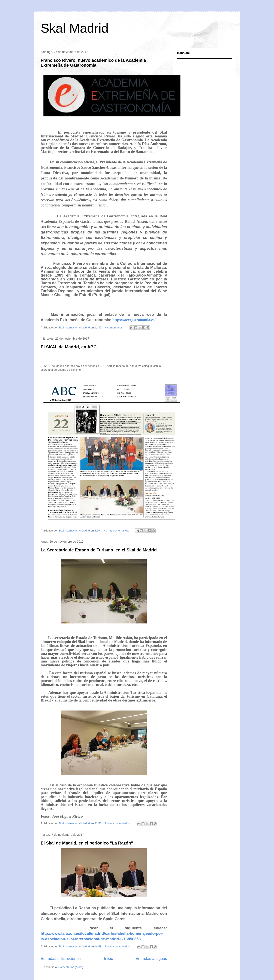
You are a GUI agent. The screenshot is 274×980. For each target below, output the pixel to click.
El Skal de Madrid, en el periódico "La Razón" (87, 843)
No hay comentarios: (117, 531)
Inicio (109, 959)
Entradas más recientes (61, 959)
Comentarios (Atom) (71, 967)
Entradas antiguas (151, 959)
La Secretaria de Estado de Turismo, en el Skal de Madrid (99, 550)
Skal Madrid (75, 28)
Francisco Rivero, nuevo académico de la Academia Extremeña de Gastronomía (93, 63)
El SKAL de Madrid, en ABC (69, 347)
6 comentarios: (115, 327)
